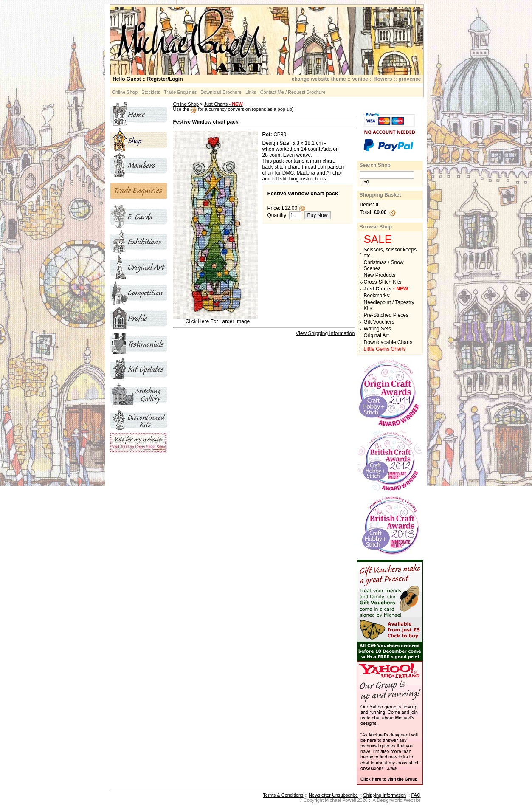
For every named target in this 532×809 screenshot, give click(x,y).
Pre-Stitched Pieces (386, 315)
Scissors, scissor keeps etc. (390, 253)
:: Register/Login (148, 79)
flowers (383, 79)
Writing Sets (377, 329)
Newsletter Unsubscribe (333, 795)
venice (360, 79)
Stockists (151, 92)
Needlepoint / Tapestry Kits (389, 305)
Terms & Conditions (283, 795)
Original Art (376, 335)
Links (251, 92)
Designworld (390, 800)
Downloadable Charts (388, 342)
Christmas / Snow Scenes (384, 265)
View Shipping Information (325, 333)
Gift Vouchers (379, 322)
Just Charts (224, 104)
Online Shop (125, 92)
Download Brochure (221, 92)
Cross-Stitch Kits (383, 282)
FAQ (416, 795)
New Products (380, 275)
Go (366, 182)
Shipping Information (384, 795)
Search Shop (375, 165)
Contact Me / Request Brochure (293, 92)
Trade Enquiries (180, 92)
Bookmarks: (377, 296)
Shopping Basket (380, 195)
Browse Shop (376, 227)
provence (410, 79)
